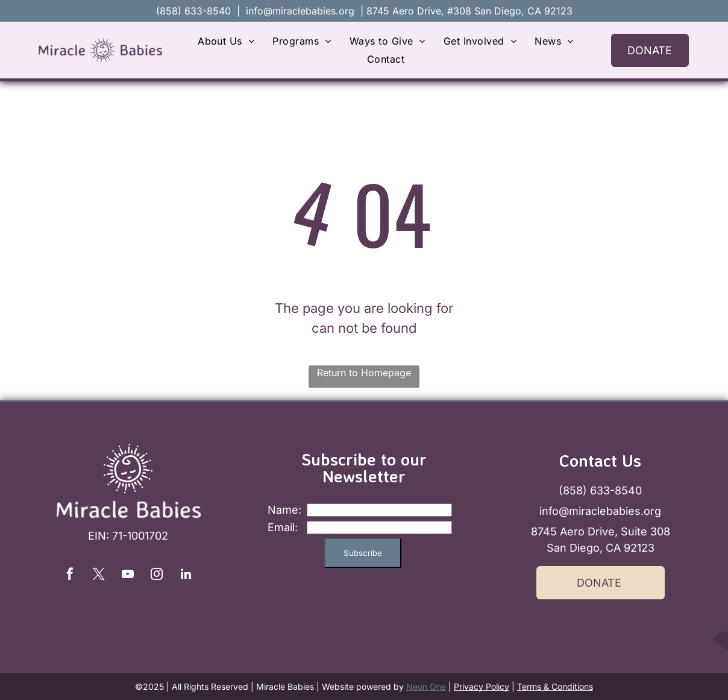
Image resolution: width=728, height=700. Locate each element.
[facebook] (70, 575)
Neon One (426, 686)
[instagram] (157, 575)
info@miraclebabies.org (300, 11)
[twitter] (99, 575)
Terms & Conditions (555, 686)
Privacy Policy (482, 686)
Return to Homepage (364, 373)
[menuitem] (226, 41)
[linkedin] (186, 575)
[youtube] (128, 575)
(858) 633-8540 (600, 490)
